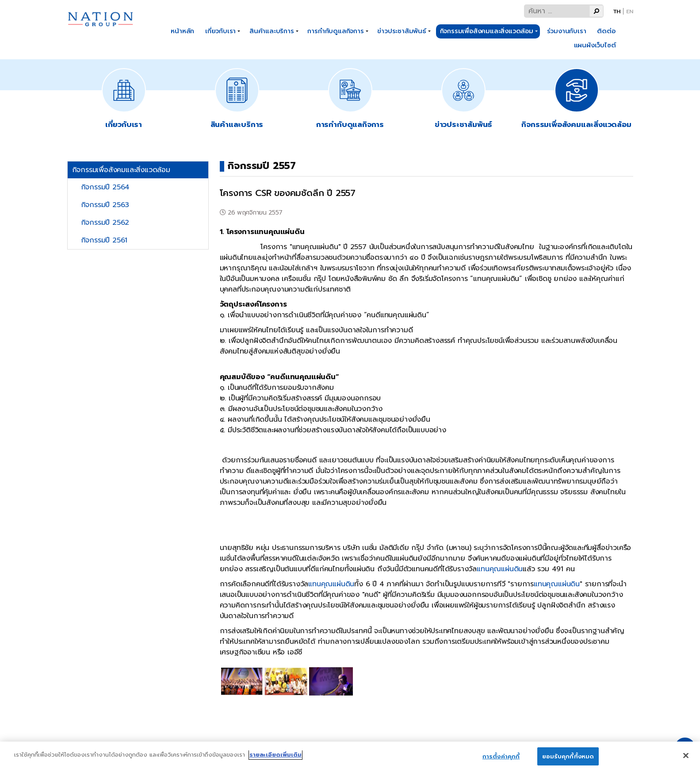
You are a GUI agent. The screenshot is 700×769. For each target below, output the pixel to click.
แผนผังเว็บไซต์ (595, 45)
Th (617, 11)
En (630, 11)
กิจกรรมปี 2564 (105, 187)
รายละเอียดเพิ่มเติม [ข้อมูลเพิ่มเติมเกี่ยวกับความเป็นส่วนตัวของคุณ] (275, 760)
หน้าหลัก (182, 31)
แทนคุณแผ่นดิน (500, 569)
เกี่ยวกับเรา (220, 31)
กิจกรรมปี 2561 (104, 240)
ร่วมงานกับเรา (567, 31)
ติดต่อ (606, 31)
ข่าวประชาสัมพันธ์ (402, 31)
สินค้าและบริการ (272, 31)
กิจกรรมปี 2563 (105, 205)
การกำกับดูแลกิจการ (335, 31)
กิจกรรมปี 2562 (105, 223)
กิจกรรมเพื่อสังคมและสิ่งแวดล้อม (487, 31)
